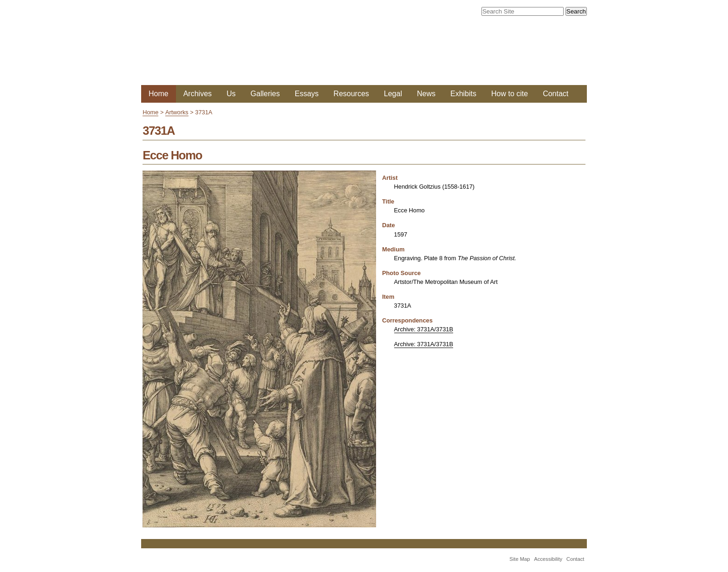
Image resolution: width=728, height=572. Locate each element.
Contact (556, 94)
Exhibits (463, 94)
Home (159, 94)
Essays (307, 94)
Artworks (177, 112)
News (426, 94)
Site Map (520, 559)
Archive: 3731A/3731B (424, 329)
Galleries (265, 94)
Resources (351, 94)
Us (231, 94)
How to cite (510, 94)
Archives (198, 94)
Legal (393, 94)
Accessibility (548, 559)
